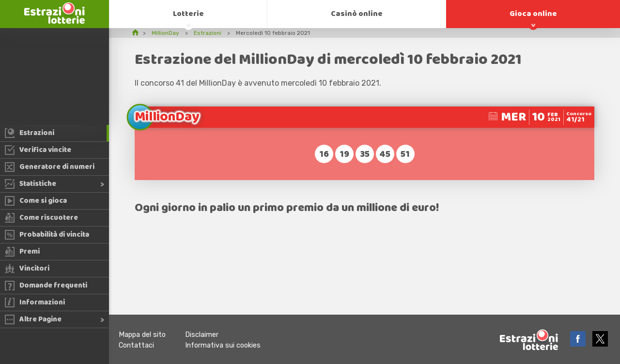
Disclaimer (202, 335)
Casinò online (357, 14)
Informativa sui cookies (223, 345)
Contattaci (136, 345)
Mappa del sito (142, 335)
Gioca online (533, 14)
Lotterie (188, 14)
